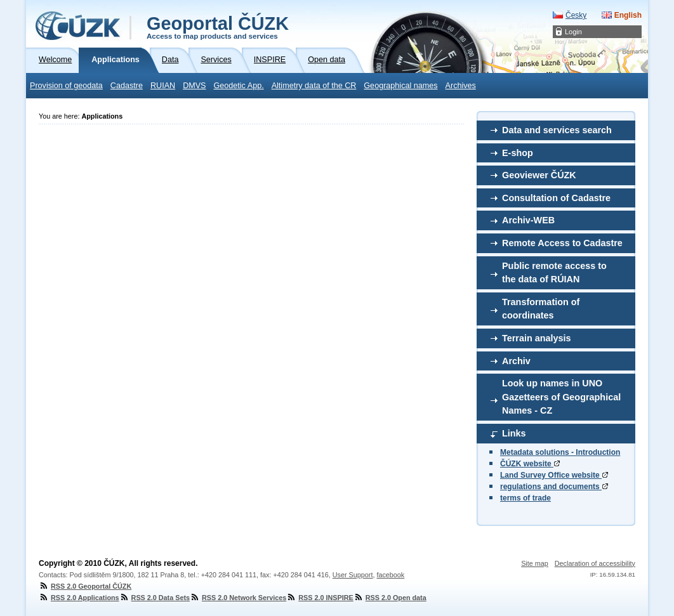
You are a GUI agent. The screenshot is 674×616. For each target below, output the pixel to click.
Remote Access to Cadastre (562, 243)
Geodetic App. (239, 86)
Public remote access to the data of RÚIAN (554, 273)
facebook (390, 575)
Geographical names (400, 86)
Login (573, 32)
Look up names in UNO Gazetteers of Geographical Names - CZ (561, 397)
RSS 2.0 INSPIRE (320, 598)
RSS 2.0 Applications (79, 598)
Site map (535, 563)
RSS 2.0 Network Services (238, 598)
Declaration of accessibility (595, 563)
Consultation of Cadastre (556, 198)
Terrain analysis (537, 338)
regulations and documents (554, 487)
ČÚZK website (530, 464)
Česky (576, 15)
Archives (461, 86)
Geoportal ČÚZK (218, 27)
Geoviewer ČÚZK (539, 175)
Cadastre (127, 86)
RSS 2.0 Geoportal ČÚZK (85, 586)
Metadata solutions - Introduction (560, 452)
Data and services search (557, 130)
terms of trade (525, 498)
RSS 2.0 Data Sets (155, 598)
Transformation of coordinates (541, 309)
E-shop (518, 153)
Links (514, 433)
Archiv (516, 361)
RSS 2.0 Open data (390, 598)
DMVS (194, 86)
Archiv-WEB (528, 220)
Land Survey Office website (554, 475)
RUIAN (163, 86)
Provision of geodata (66, 86)
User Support (353, 575)
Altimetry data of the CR (314, 86)
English (628, 15)
